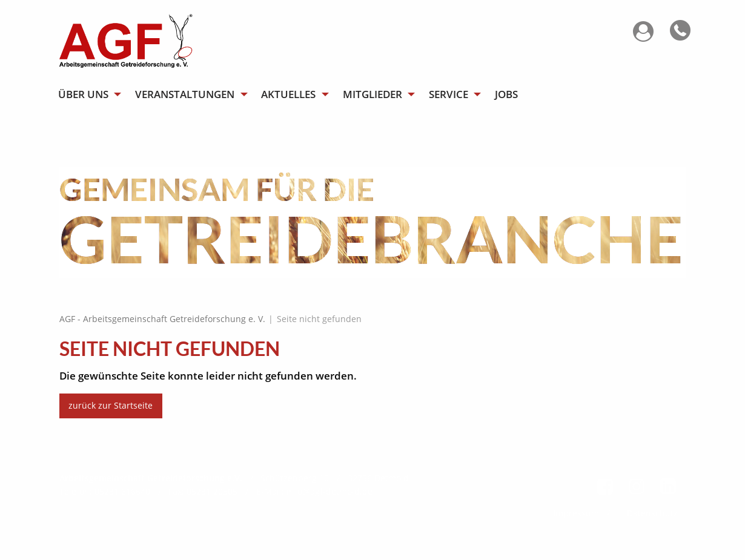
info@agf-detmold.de (329, 491)
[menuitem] (89, 94)
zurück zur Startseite (111, 405)
